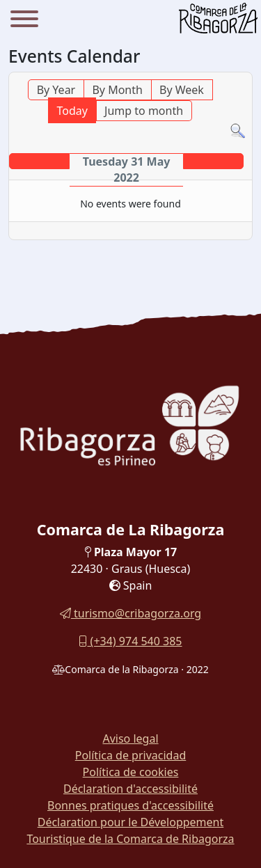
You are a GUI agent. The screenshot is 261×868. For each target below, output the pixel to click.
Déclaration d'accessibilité (130, 789)
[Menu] (24, 21)
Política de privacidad (131, 755)
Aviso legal (130, 739)
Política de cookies (131, 772)
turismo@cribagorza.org (130, 613)
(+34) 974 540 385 (130, 641)
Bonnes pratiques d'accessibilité (130, 805)
